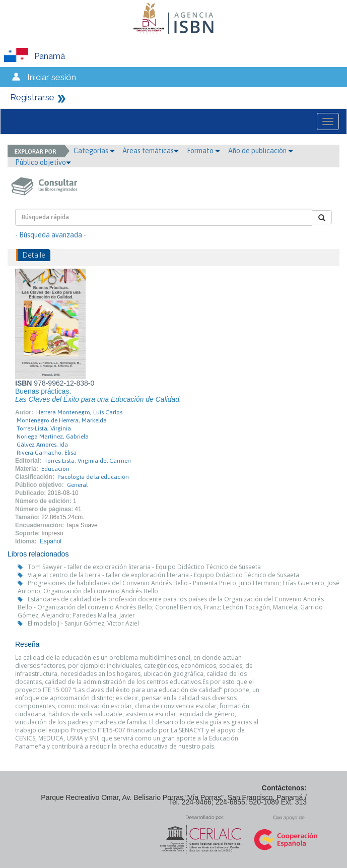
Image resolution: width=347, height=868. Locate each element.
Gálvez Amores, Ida (42, 445)
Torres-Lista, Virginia (44, 428)
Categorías (94, 151)
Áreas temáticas (151, 151)
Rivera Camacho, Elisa (47, 453)
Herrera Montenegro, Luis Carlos (79, 412)
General (77, 485)
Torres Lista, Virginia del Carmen (88, 461)
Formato (203, 151)
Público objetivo (43, 162)
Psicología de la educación (93, 477)
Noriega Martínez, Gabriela (53, 437)
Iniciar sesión (52, 77)
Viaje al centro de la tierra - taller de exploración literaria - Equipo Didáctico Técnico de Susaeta (163, 575)
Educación (55, 469)
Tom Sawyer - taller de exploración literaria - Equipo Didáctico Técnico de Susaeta (144, 567)
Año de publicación (261, 151)
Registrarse (32, 97)
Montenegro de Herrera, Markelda (62, 420)
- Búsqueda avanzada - (51, 235)
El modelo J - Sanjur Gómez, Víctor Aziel (83, 623)
